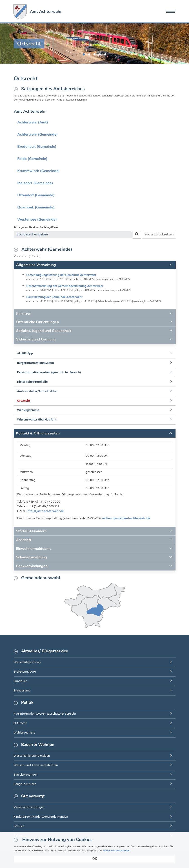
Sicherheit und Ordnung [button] (36, 339)
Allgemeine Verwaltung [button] (36, 265)
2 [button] (89, 54)
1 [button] (84, 54)
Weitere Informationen (117, 851)
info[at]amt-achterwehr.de (45, 511)
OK (95, 859)
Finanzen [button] (24, 313)
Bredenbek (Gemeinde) (37, 147)
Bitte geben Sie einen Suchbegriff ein (36, 228)
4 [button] (100, 54)
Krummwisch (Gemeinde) (39, 171)
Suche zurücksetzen (159, 235)
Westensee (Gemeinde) (37, 219)
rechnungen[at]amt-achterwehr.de (126, 518)
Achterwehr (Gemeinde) (38, 134)
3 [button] (95, 54)
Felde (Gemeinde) (32, 159)
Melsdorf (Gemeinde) (35, 183)
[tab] (95, 265)
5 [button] (105, 54)
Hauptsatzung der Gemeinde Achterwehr (54, 297)
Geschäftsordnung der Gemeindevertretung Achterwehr (65, 286)
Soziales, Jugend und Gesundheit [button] (44, 331)
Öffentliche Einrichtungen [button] (38, 322)
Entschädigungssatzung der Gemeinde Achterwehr (61, 275)
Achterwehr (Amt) (33, 122)
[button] (95, 433)
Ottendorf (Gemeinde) (36, 195)
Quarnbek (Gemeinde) (36, 207)
